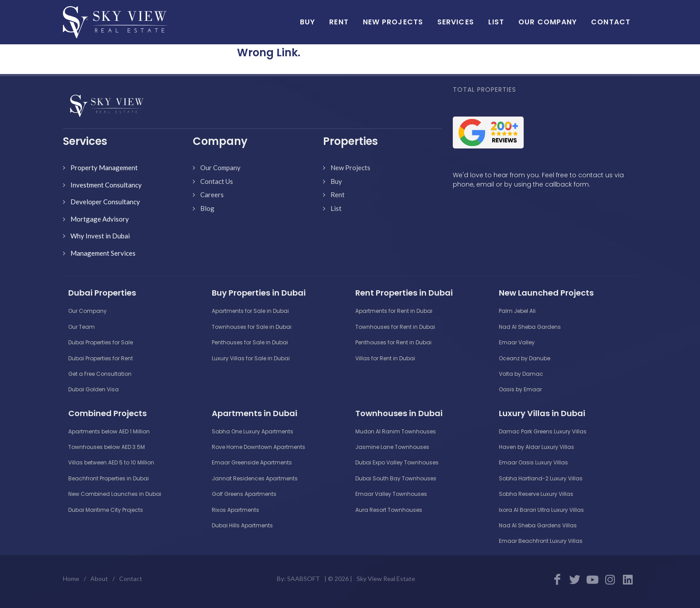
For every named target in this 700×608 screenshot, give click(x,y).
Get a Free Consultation (100, 374)
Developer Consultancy (105, 202)
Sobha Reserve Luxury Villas (536, 494)
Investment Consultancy (106, 185)
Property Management (104, 168)
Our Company (220, 168)
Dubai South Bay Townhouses (396, 478)
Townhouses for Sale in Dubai (252, 327)
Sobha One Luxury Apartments (253, 431)
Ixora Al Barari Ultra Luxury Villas (541, 510)
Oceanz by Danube (525, 358)
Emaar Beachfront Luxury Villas (541, 541)
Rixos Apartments (235, 510)
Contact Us (217, 181)
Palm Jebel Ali (517, 311)
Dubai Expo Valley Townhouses (397, 462)
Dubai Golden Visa (93, 389)
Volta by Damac (521, 374)
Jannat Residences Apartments (255, 478)
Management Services (103, 253)
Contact (131, 579)
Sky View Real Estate (386, 579)
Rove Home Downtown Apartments (259, 447)
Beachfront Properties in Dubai (109, 478)
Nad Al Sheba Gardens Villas (538, 525)
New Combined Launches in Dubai (115, 494)
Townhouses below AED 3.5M (107, 447)
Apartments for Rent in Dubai (394, 311)
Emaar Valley (517, 342)
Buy (336, 181)
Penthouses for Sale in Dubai (250, 342)
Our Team (82, 327)
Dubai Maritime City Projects (106, 510)
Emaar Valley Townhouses (391, 494)
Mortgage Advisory (100, 219)
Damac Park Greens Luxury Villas (543, 431)
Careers (212, 195)
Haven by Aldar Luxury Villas (537, 447)
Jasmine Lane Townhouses (392, 447)
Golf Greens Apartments (244, 494)
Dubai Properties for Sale (101, 342)
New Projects (350, 168)
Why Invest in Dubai (100, 236)
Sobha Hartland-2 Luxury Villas (541, 478)
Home (71, 579)
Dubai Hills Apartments (242, 525)
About (99, 579)
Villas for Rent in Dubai (385, 358)
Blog (207, 208)
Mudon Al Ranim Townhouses (396, 431)
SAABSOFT (303, 579)
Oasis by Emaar (520, 389)
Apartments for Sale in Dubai (250, 311)
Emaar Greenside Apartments (252, 462)
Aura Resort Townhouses (389, 510)
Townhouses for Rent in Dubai (395, 327)
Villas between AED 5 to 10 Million (111, 462)
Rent (338, 195)
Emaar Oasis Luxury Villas (533, 462)
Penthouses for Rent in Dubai (393, 342)
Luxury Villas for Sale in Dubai (251, 358)
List (336, 208)
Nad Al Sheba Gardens (530, 327)
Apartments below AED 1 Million (109, 431)
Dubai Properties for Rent (101, 358)
